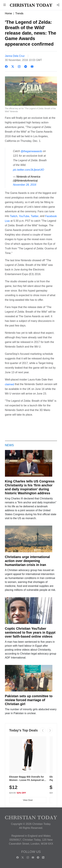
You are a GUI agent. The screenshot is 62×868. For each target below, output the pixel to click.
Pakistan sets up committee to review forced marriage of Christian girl (29, 700)
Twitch (14, 216)
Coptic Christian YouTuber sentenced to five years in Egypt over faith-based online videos (30, 632)
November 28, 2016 (25, 185)
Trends (19, 13)
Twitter (35, 216)
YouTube (24, 216)
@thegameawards (31, 151)
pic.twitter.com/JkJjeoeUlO (29, 170)
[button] (5, 5)
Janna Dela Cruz (15, 56)
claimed (10, 384)
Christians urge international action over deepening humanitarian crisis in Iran (27, 561)
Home (9, 13)
